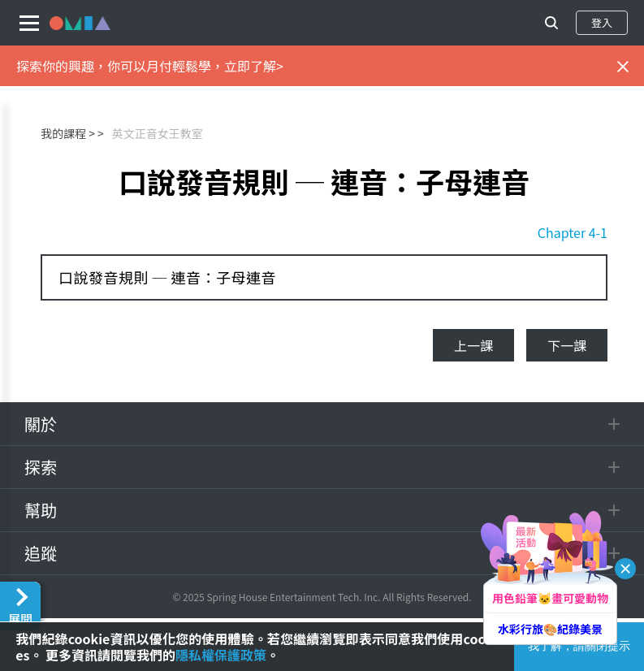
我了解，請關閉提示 (579, 646)
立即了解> (254, 66)
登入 (602, 22)
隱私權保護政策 (221, 655)
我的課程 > (68, 133)
